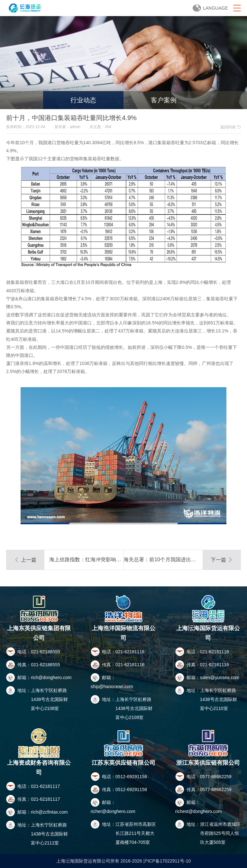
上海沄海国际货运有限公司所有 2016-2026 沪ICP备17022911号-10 (124, 861)
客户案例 (164, 100)
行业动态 (83, 100)
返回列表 (230, 127)
